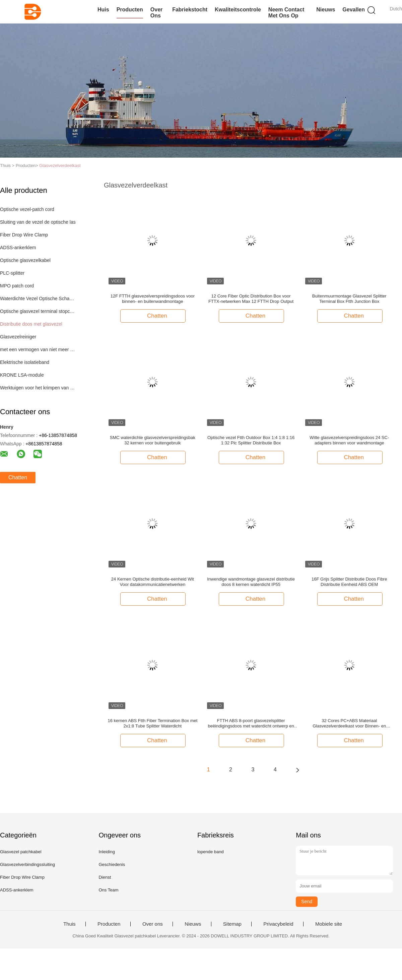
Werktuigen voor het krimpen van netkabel (38, 388)
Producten (130, 10)
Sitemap (232, 924)
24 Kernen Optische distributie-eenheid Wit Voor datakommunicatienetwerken (153, 582)
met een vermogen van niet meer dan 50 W (38, 349)
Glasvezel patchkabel (21, 852)
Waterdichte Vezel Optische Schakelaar (38, 298)
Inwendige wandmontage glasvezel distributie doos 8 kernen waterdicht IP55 (251, 582)
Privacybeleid (278, 924)
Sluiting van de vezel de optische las (38, 222)
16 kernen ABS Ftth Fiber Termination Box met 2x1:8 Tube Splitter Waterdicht (152, 723)
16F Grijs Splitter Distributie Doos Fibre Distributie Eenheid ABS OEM (349, 582)
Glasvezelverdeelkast (60, 166)
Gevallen (354, 10)
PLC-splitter (12, 273)
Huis (103, 10)
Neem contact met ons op (286, 13)
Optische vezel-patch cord (27, 209)
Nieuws (326, 10)
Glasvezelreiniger (18, 337)
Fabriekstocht (190, 10)
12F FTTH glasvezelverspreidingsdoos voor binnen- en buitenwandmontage (153, 299)
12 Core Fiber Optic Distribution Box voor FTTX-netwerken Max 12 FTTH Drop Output (251, 299)
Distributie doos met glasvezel (31, 324)
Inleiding (107, 852)
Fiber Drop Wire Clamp (24, 235)
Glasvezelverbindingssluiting (27, 864)
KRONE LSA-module (22, 375)
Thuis (70, 924)
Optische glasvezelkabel (25, 260)
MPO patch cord (17, 286)
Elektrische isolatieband (25, 362)
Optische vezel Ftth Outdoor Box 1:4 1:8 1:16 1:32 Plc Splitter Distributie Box (251, 440)
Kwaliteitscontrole (238, 10)
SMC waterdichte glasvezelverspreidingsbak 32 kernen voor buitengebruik (153, 440)
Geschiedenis (112, 864)
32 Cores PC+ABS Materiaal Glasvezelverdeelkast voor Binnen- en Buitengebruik (349, 723)
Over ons (156, 13)
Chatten (18, 477)
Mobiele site (329, 924)
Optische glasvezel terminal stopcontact (38, 311)
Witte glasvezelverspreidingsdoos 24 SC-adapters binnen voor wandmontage (349, 440)
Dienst (105, 877)
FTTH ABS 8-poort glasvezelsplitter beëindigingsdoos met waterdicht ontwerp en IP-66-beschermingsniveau (251, 723)
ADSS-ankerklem (18, 248)
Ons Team (108, 890)
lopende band (211, 852)
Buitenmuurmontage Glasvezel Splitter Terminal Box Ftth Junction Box (349, 299)
